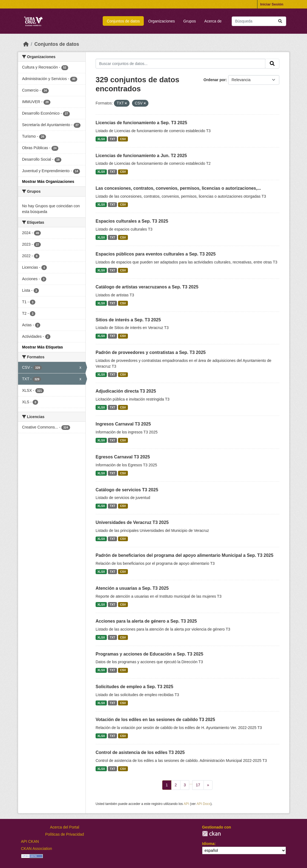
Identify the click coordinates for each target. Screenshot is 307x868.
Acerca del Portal (65, 827)
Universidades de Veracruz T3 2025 (132, 522)
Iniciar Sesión (272, 4)
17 (198, 785)
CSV (123, 139)
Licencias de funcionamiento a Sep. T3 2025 (141, 123)
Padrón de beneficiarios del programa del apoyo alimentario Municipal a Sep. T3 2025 (184, 555)
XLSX (101, 139)
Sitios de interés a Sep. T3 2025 (128, 320)
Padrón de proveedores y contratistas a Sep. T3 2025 (151, 352)
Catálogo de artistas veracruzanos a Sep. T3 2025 (147, 287)
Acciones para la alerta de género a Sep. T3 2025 (146, 621)
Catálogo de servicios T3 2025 (127, 490)
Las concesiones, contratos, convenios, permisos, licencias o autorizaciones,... (178, 188)
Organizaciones (161, 21)
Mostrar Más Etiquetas (43, 347)
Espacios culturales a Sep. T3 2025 (132, 221)
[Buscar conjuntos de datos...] (259, 21)
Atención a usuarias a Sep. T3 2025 (132, 588)
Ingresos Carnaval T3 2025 (123, 424)
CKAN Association (37, 849)
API (186, 804)
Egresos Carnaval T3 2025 (123, 457)
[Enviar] (280, 21)
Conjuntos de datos (123, 21)
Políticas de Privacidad (65, 834)
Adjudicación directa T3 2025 (126, 391)
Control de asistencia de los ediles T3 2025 (140, 752)
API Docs (203, 804)
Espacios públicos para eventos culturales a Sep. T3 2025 (156, 254)
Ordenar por (215, 80)
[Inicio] (26, 44)
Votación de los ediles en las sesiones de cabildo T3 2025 (155, 720)
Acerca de (213, 21)
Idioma (208, 844)
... (191, 783)
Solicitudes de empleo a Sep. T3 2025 (134, 687)
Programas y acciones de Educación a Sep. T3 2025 (149, 654)
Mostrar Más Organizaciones (48, 181)
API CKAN (30, 841)
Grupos (190, 21)
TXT (113, 139)
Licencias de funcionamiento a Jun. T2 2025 (141, 156)
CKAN (211, 834)
